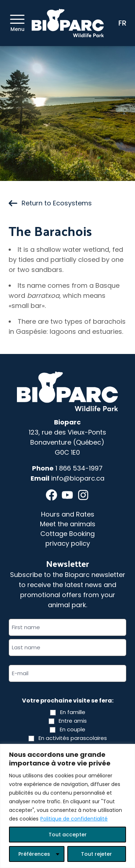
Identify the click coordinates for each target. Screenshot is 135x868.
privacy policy (68, 543)
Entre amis (73, 721)
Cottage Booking (67, 534)
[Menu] (17, 19)
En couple (73, 729)
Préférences (34, 854)
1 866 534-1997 (79, 468)
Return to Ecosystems (50, 203)
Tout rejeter (96, 854)
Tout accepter (68, 835)
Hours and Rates (68, 514)
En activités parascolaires (73, 738)
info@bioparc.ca (78, 478)
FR (122, 23)
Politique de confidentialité (74, 819)
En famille (73, 712)
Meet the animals (68, 524)
